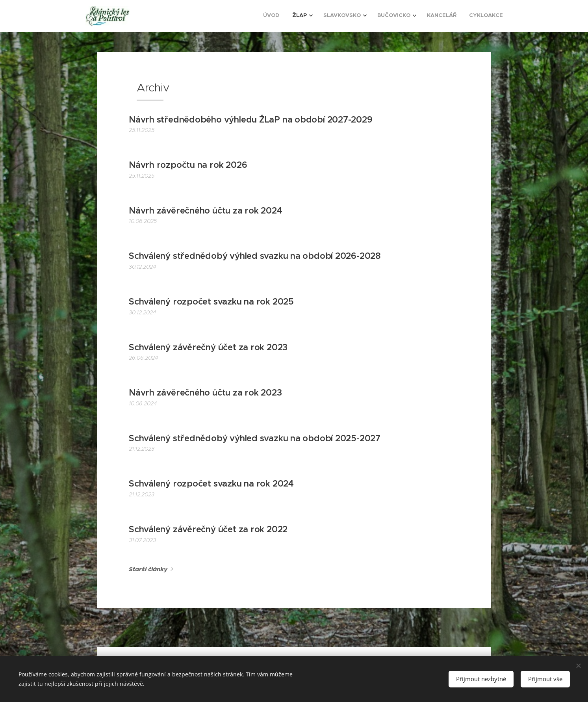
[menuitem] (430, 16)
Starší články (148, 569)
